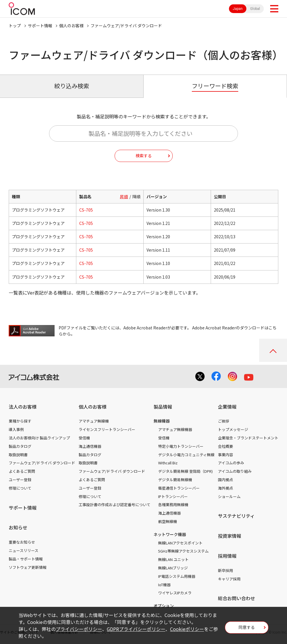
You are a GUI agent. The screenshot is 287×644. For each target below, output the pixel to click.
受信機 (84, 438)
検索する (144, 156)
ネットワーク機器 (170, 534)
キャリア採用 (229, 579)
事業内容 (225, 455)
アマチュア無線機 (94, 421)
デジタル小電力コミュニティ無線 (186, 455)
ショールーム (229, 496)
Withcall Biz (168, 463)
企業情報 (227, 407)
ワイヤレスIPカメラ (175, 593)
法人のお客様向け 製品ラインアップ (39, 438)
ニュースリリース (24, 550)
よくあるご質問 (22, 471)
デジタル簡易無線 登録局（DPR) (185, 471)
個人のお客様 (71, 26)
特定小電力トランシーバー (181, 446)
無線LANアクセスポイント (180, 543)
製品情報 (163, 407)
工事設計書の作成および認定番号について (114, 505)
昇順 (124, 196)
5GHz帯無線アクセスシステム (183, 551)
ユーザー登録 (20, 480)
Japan (238, 9)
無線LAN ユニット (173, 559)
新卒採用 (225, 570)
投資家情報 (230, 536)
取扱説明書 (18, 455)
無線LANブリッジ (173, 568)
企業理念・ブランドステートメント (248, 438)
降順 (136, 196)
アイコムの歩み (231, 463)
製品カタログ (20, 446)
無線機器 (162, 421)
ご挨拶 (224, 421)
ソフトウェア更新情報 (28, 567)
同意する (247, 627)
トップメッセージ (233, 429)
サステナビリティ (236, 516)
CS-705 (86, 210)
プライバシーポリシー (79, 629)
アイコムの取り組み (235, 471)
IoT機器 (164, 585)
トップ (15, 26)
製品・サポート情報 (26, 559)
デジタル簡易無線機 (175, 480)
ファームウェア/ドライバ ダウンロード (42, 463)
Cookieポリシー (187, 629)
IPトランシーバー (173, 496)
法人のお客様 (23, 407)
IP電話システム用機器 (177, 576)
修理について (20, 488)
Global (255, 9)
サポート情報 (40, 26)
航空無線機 (168, 521)
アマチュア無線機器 (175, 429)
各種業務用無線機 (173, 505)
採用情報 (227, 556)
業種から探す (20, 421)
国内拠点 (225, 480)
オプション (164, 606)
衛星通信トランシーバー (179, 488)
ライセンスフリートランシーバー (107, 429)
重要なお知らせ (22, 542)
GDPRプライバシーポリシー (136, 629)
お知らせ (18, 527)
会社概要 (225, 446)
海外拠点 (225, 488)
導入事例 (16, 429)
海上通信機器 (90, 446)
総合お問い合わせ (237, 598)
